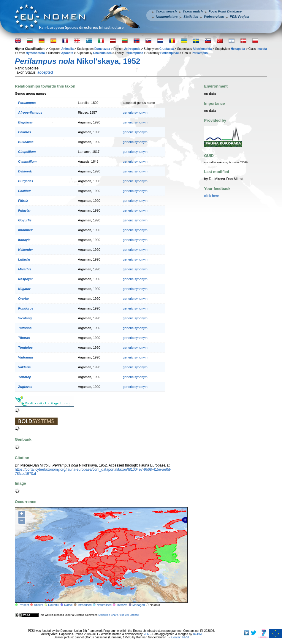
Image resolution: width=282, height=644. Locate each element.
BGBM (197, 634)
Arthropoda (132, 49)
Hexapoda (238, 49)
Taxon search (166, 11)
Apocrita (67, 53)
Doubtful (54, 605)
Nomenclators (167, 17)
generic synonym (135, 112)
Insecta (262, 49)
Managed (139, 605)
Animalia (67, 49)
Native (68, 605)
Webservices (214, 17)
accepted (45, 72)
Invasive (122, 605)
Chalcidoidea (102, 53)
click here (212, 196)
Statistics (191, 17)
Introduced (84, 605)
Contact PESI (180, 637)
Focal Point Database (225, 11)
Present (24, 605)
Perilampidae (134, 53)
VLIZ (146, 634)
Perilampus (200, 53)
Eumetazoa (102, 49)
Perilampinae (169, 53)
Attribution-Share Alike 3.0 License (118, 615)
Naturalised (104, 605)
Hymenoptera (35, 53)
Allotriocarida (202, 49)
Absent (39, 605)
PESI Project (239, 17)
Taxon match (193, 11)
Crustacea (167, 49)
